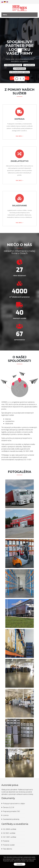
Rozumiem (19, 864)
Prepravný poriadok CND (11, 811)
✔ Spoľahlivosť (29, 65)
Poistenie (6, 841)
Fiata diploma (7, 849)
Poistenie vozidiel (9, 845)
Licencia (6, 815)
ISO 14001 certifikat (10, 837)
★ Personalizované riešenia (20, 72)
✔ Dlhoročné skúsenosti (13, 65)
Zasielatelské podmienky (11, 819)
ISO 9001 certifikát (9, 833)
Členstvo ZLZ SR (8, 807)
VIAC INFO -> (19, 136)
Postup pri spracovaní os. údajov (14, 803)
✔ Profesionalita (19, 69)
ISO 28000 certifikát (10, 829)
